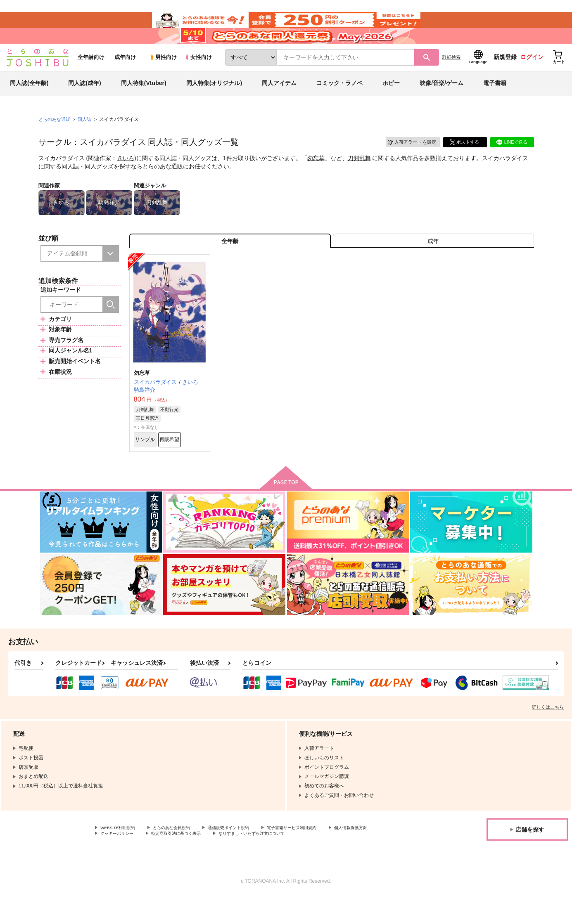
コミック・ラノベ (339, 101)
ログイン (532, 75)
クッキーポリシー (178, 861)
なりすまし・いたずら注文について (332, 861)
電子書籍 (495, 101)
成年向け (125, 75)
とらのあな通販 (56, 137)
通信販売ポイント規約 (247, 854)
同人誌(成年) (84, 101)
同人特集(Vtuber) (144, 101)
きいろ (126, 176)
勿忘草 (316, 176)
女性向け (198, 75)
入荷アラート (408, 159)
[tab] (433, 261)
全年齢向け (91, 75)
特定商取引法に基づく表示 (245, 861)
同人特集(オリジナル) (214, 101)
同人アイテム (279, 101)
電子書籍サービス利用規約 (320, 854)
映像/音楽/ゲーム (441, 101)
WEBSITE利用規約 (121, 854)
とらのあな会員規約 (183, 854)
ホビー (391, 101)
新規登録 (505, 75)
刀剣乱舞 (359, 176)
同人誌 (88, 137)
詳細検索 (451, 75)
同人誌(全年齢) (29, 101)
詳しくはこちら (548, 733)
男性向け (163, 75)
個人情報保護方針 (120, 861)
